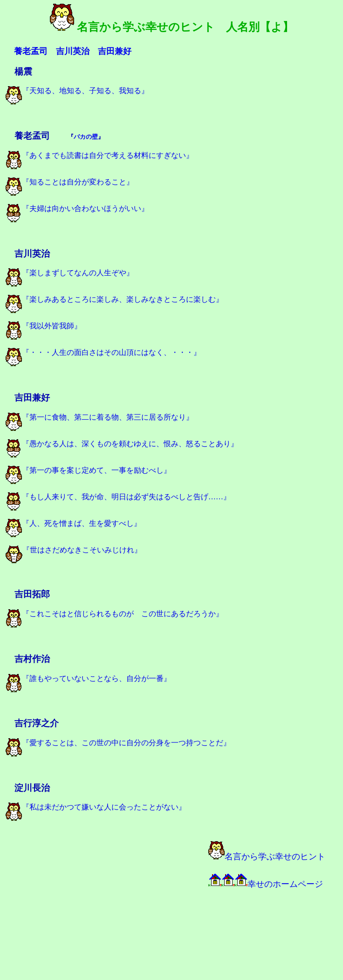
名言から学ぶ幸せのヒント (267, 857)
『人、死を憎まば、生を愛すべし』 (73, 523)
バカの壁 (86, 137)
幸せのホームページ (266, 884)
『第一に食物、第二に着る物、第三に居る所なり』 (99, 417)
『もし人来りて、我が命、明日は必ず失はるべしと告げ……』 (118, 497)
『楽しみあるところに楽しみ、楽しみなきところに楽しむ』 (114, 299)
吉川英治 (73, 51)
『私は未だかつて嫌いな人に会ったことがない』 (96, 807)
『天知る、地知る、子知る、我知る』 (77, 91)
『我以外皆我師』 (44, 326)
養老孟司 (31, 51)
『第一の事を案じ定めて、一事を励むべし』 (88, 470)
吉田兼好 (115, 51)
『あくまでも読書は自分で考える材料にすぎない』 (99, 155)
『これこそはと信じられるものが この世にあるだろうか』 (114, 614)
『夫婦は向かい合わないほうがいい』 (77, 208)
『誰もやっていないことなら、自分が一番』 (88, 678)
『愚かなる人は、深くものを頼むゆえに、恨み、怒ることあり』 (122, 444)
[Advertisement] (108, 906)
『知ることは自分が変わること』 (70, 182)
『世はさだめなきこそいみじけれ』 (74, 550)
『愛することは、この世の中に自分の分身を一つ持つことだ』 (118, 743)
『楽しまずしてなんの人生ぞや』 (70, 273)
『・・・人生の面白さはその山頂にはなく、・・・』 (103, 352)
